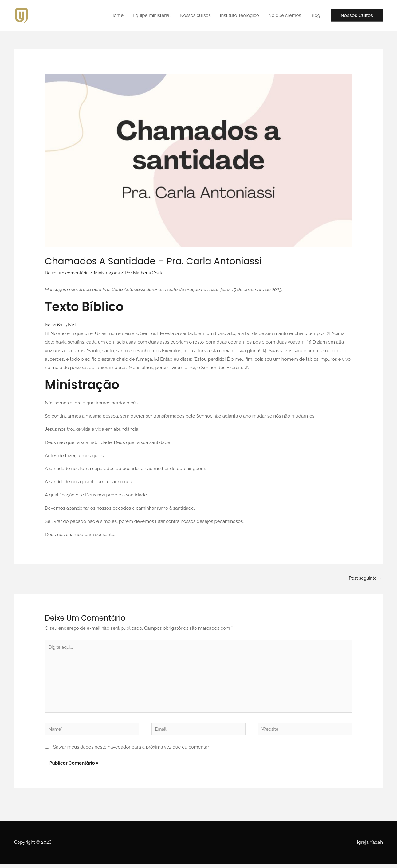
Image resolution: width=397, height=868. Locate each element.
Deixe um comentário (68, 273)
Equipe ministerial (152, 15)
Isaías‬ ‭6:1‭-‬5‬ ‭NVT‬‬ (62, 325)
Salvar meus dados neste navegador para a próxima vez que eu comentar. (131, 751)
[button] (357, 16)
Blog (315, 15)
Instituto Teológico (240, 15)
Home (117, 15)
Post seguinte (365, 578)
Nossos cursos (195, 15)
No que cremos (285, 15)
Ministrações (109, 273)
